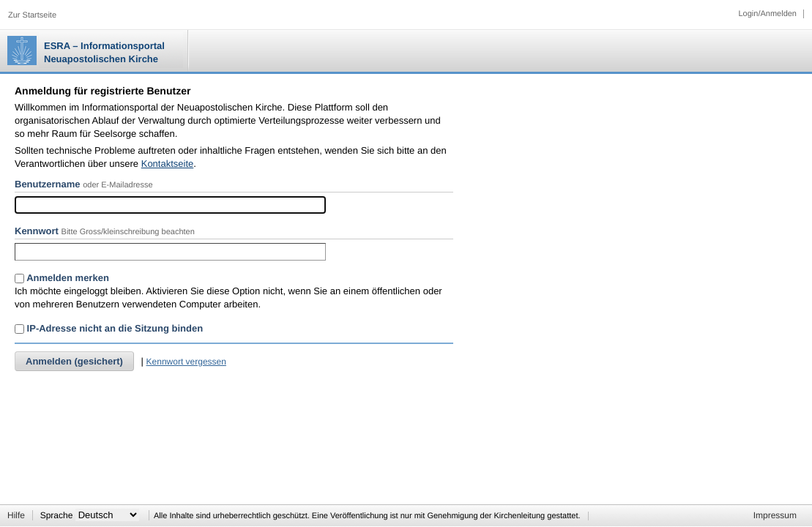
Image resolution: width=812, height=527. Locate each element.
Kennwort (37, 231)
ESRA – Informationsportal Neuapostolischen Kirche (104, 52)
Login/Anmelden (767, 14)
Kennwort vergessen (186, 362)
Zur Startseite (32, 15)
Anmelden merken (62, 278)
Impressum (775, 515)
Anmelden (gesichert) (74, 361)
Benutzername (48, 184)
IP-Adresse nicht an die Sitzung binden (109, 328)
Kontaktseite (168, 164)
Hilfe (16, 515)
